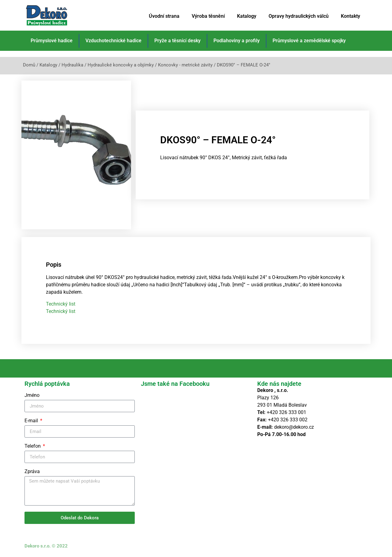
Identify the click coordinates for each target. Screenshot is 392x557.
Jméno (32, 395)
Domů (29, 65)
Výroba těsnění (208, 16)
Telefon (33, 446)
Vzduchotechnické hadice (113, 41)
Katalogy (247, 16)
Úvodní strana (164, 16)
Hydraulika (72, 65)
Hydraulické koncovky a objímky (121, 65)
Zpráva (32, 472)
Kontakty (351, 16)
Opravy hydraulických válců (299, 16)
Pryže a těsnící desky (177, 41)
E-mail (32, 421)
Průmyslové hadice (52, 41)
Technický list (61, 304)
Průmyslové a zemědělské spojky (309, 41)
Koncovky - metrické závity (185, 65)
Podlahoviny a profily (237, 41)
